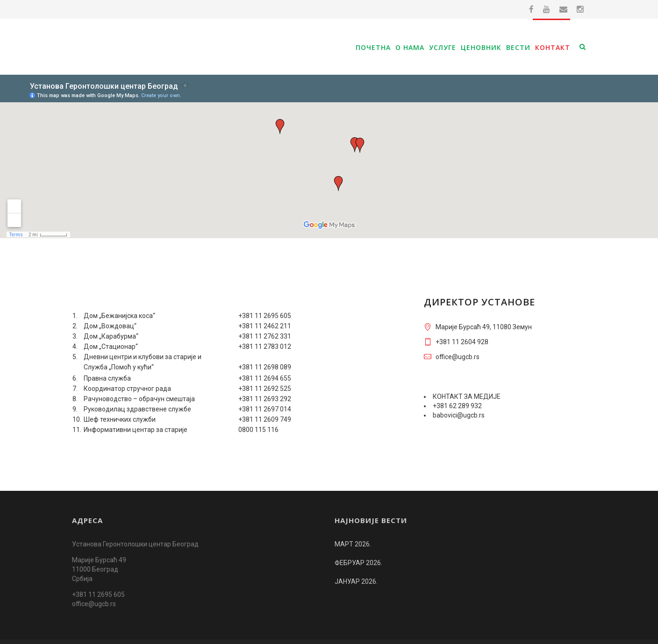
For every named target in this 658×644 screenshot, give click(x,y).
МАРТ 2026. (353, 525)
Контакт (553, 47)
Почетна (373, 47)
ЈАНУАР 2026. (356, 563)
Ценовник (481, 47)
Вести (518, 47)
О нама (410, 47)
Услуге (443, 47)
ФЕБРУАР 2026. (358, 544)
